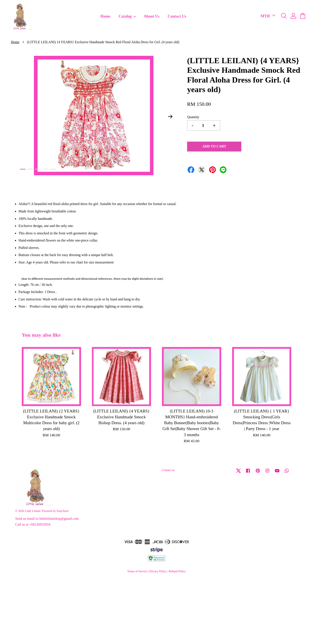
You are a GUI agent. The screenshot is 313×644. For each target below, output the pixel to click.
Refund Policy (177, 571)
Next (170, 116)
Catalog (128, 16)
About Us (152, 16)
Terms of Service (137, 571)
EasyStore (62, 511)
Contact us (168, 470)
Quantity (193, 117)
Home (105, 16)
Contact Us (177, 16)
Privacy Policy (158, 571)
